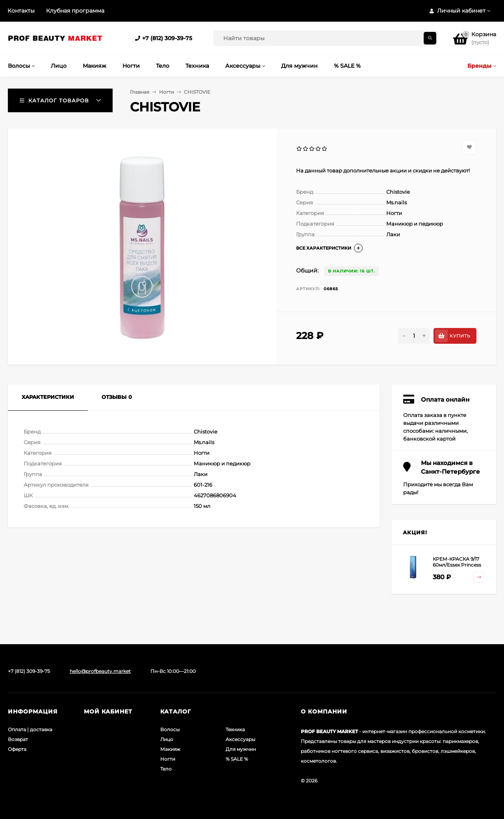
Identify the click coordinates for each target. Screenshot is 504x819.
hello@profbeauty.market (100, 671)
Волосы (170, 729)
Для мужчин (241, 749)
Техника (235, 729)
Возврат (18, 739)
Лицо (167, 739)
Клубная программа (75, 11)
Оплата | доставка (30, 729)
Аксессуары (240, 739)
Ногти (167, 92)
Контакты (21, 11)
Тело (166, 769)
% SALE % (237, 759)
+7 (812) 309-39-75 (167, 38)
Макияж (170, 749)
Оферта (17, 749)
